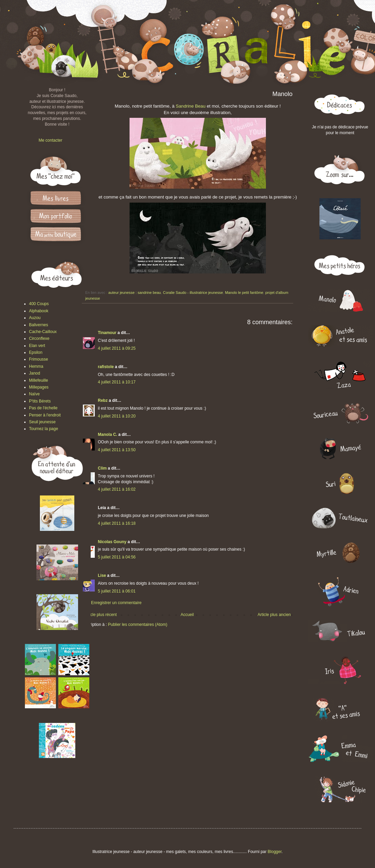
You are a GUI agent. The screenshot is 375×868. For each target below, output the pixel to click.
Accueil (187, 615)
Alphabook (39, 311)
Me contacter (50, 140)
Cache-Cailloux (43, 332)
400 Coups (39, 304)
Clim (102, 468)
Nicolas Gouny (112, 542)
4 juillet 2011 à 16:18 (117, 523)
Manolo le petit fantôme (244, 293)
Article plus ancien (274, 615)
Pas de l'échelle (43, 408)
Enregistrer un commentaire (116, 603)
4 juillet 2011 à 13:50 (117, 450)
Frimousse (39, 359)
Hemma (36, 366)
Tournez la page (43, 429)
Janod (35, 373)
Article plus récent (100, 615)
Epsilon (36, 352)
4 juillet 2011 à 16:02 (117, 489)
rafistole (106, 367)
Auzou (35, 318)
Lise (102, 575)
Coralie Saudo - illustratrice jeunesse (193, 293)
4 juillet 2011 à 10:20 (117, 416)
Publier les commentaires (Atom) (138, 625)
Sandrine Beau (190, 106)
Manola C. (108, 435)
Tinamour (107, 333)
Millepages (39, 387)
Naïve (34, 394)
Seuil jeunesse (42, 422)
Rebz (103, 400)
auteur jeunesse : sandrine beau (135, 293)
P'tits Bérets (40, 401)
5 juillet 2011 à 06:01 (117, 591)
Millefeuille (39, 380)
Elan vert (37, 346)
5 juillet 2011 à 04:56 (117, 557)
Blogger (275, 852)
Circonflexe (39, 338)
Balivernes (39, 325)
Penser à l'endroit (45, 415)
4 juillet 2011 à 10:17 (117, 382)
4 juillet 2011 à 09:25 (117, 348)
